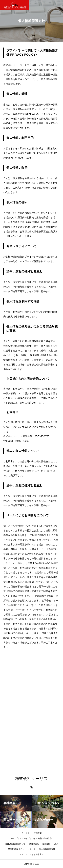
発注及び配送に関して (15, 844)
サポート (32, 849)
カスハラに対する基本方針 (32, 854)
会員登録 (46, 844)
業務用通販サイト (16, 849)
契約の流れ (34, 844)
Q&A (56, 844)
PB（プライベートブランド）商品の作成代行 (31, 838)
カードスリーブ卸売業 (32, 833)
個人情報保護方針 (47, 849)
